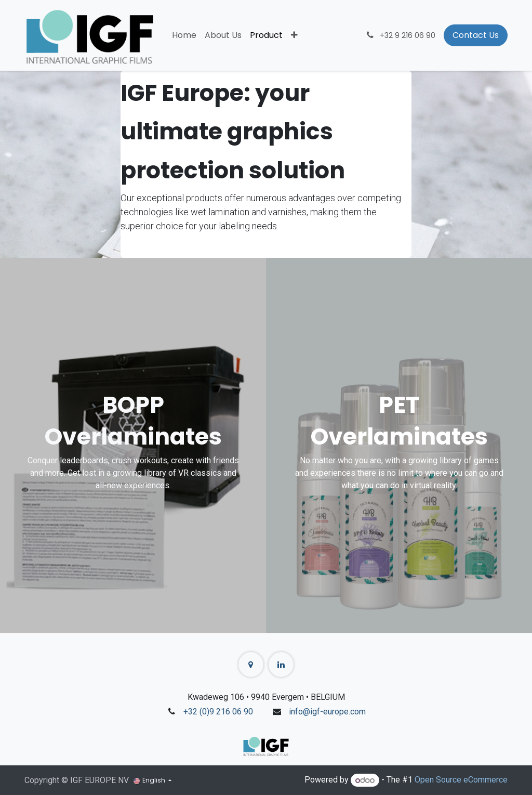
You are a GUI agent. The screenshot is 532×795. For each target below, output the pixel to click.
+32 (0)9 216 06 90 (218, 712)
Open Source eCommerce (461, 780)
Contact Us (476, 35)
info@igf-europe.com (327, 712)
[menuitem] (184, 35)
